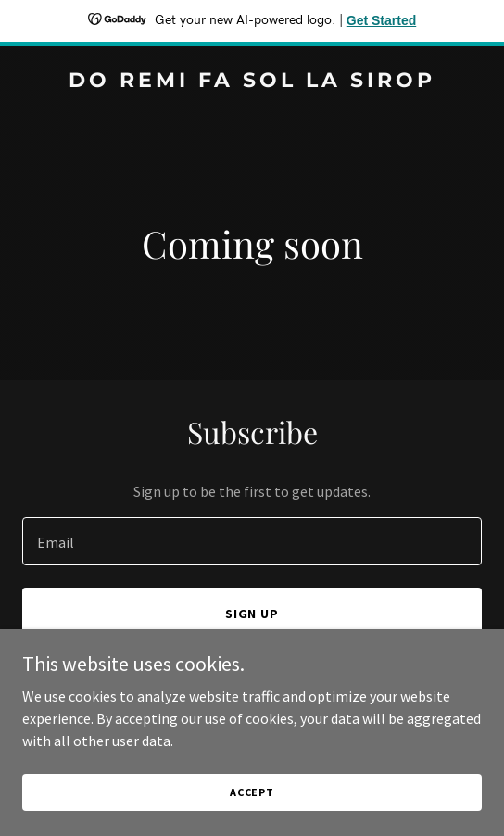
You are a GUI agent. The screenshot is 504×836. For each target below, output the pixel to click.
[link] (252, 82)
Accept (252, 792)
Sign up (252, 614)
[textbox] (252, 541)
